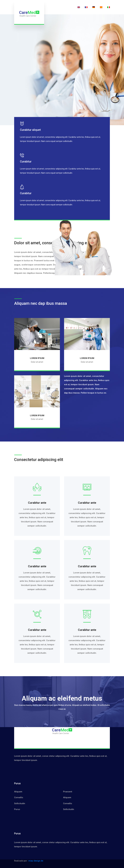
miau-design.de (36, 861)
